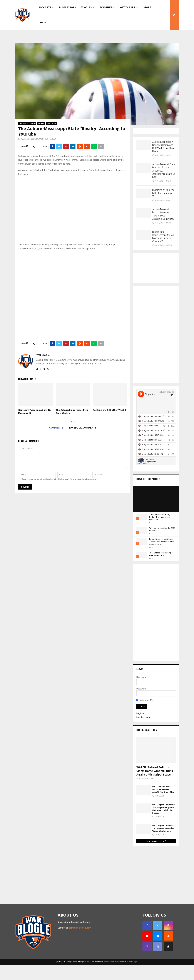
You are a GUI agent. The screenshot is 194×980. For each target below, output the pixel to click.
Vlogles (86, 7)
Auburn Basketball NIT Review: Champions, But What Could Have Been (164, 162)
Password (141, 704)
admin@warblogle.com (80, 943)
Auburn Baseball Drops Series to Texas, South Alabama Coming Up (163, 229)
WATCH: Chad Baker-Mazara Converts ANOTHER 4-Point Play (163, 805)
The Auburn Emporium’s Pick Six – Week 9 (72, 427)
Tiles (48, 139)
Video (54, 139)
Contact (44, 23)
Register (140, 729)
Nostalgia (41, 139)
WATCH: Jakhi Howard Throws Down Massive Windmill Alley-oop (163, 843)
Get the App (128, 7)
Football (33, 139)
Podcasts (45, 7)
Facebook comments (83, 443)
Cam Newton (23, 139)
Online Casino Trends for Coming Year (78, 34)
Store (147, 7)
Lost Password (143, 733)
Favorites (106, 7)
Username (141, 692)
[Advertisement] (97, 48)
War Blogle (25, 154)
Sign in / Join (22, 34)
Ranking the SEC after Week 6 (110, 425)
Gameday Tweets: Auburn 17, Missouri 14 (34, 427)
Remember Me (145, 715)
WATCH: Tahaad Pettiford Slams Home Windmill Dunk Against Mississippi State (155, 786)
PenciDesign (109, 977)
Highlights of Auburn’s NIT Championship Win (163, 208)
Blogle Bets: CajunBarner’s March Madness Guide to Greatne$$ (163, 252)
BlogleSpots (67, 7)
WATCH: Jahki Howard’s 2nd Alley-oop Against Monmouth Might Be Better (164, 824)
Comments (56, 443)
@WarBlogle (132, 977)
